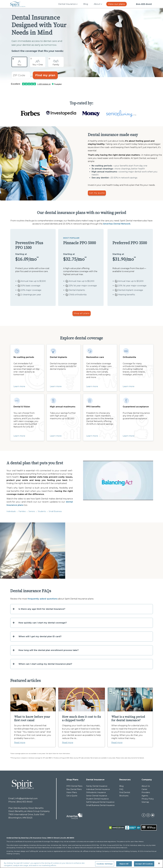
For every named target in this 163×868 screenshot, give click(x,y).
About (97, 4)
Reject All (124, 864)
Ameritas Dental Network (117, 224)
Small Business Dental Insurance (100, 805)
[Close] (159, 863)
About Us (146, 786)
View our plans (116, 4)
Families (22, 511)
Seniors (32, 511)
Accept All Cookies (144, 864)
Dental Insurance (67, 4)
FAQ (121, 789)
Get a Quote (72, 796)
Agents (145, 796)
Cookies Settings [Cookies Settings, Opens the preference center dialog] (105, 864)
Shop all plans (82, 313)
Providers (146, 792)
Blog (86, 4)
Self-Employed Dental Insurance (100, 802)
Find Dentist (125, 792)
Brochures (124, 796)
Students (42, 511)
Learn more (19, 386)
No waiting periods (102, 166)
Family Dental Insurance (97, 786)
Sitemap (145, 802)
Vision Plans (72, 792)
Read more (20, 743)
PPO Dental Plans (74, 786)
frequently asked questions (43, 599)
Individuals (11, 511)
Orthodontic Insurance (96, 792)
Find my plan (45, 75)
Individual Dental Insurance (98, 789)
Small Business (55, 511)
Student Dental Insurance (97, 799)
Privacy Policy (148, 799)
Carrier (144, 789)
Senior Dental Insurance (97, 796)
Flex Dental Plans (74, 789)
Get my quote (97, 193)
